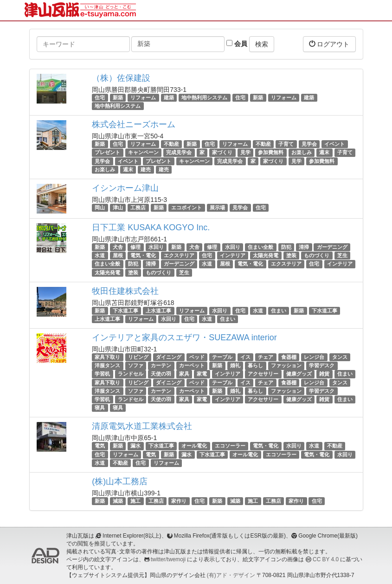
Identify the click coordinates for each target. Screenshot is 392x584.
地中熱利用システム (204, 97)
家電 (202, 374)
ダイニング (169, 357)
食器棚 (289, 357)
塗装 (291, 255)
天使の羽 (161, 374)
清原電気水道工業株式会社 (142, 426)
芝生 (342, 255)
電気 (100, 446)
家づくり (222, 153)
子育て (286, 144)
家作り (179, 501)
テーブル (222, 357)
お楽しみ (302, 153)
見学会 (309, 144)
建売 (146, 169)
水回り (156, 247)
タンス (340, 357)
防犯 (286, 247)
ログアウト (329, 44)
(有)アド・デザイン (231, 575)
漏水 (135, 446)
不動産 (171, 144)
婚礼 (235, 365)
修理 (135, 247)
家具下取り (107, 357)
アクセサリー (263, 374)
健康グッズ (299, 374)
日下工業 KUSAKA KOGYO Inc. (151, 227)
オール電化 (194, 446)
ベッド (197, 357)
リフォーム (143, 97)
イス (245, 357)
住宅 (100, 97)
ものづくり (317, 255)
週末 (324, 153)
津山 (118, 208)
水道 (100, 255)
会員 (237, 44)
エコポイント (186, 208)
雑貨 (324, 374)
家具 (184, 374)
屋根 (118, 255)
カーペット (192, 365)
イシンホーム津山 (125, 188)
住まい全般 (260, 247)
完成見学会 (179, 153)
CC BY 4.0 (326, 559)
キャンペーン (143, 153)
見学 (245, 153)
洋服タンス (107, 365)
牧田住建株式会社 (125, 291)
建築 (169, 97)
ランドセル (131, 374)
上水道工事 (158, 311)
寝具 (100, 408)
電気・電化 (143, 255)
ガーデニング (332, 247)
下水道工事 (125, 311)
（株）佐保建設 (121, 78)
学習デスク (322, 365)
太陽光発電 (266, 255)
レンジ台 (314, 357)
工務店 (138, 208)
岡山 (100, 208)
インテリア (233, 255)
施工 (135, 501)
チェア (266, 357)
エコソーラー (230, 446)
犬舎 (118, 247)
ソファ (136, 365)
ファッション (286, 365)
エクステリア (179, 255)
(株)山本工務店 (120, 481)
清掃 (304, 247)
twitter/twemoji (168, 559)
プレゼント (107, 153)
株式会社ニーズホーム (134, 124)
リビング (138, 357)
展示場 (217, 208)
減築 (118, 501)
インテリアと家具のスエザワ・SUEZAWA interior (184, 337)
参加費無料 (271, 153)
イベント (334, 144)
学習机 (102, 374)
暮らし (255, 365)
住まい (279, 311)
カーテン (161, 365)
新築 (118, 97)
